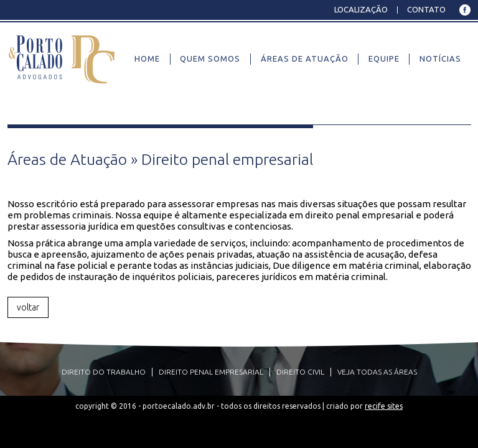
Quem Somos (210, 58)
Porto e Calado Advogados (62, 58)
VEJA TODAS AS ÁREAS (377, 372)
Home (147, 58)
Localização (361, 9)
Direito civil (300, 372)
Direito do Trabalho (104, 372)
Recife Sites (384, 406)
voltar (28, 307)
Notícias (440, 58)
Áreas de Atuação (305, 58)
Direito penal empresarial (211, 372)
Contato (426, 9)
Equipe (384, 58)
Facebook (465, 10)
